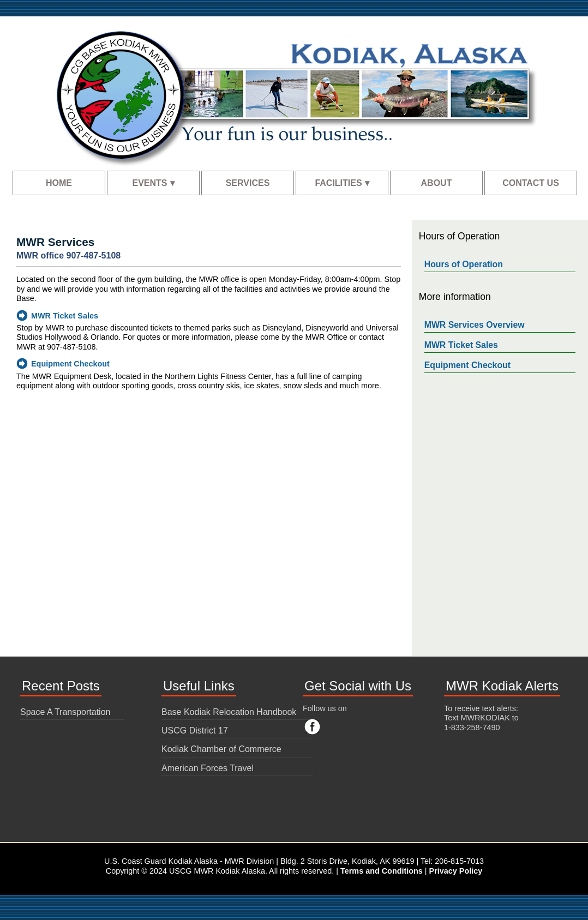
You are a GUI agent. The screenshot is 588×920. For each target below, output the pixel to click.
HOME (59, 183)
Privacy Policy (456, 871)
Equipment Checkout (70, 364)
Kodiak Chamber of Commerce (221, 749)
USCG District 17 (195, 730)
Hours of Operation (464, 264)
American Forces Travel (208, 768)
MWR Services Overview (475, 325)
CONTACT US (531, 183)
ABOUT (437, 183)
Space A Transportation (65, 712)
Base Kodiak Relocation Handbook (229, 712)
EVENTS (149, 183)
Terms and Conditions (382, 871)
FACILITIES (338, 183)
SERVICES (248, 183)
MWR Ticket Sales (65, 316)
